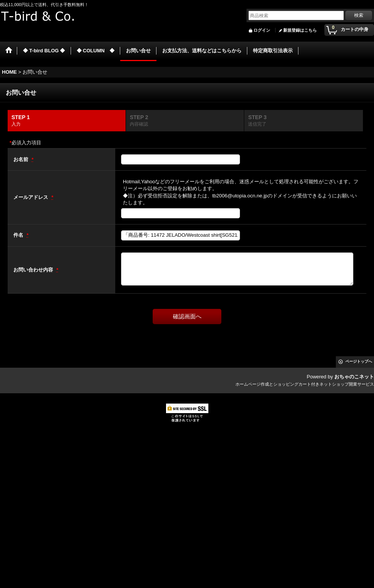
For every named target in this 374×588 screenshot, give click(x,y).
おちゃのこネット (354, 377)
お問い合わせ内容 (34, 270)
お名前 (22, 159)
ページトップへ (359, 361)
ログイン (262, 30)
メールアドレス (31, 197)
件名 (19, 235)
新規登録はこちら (300, 30)
